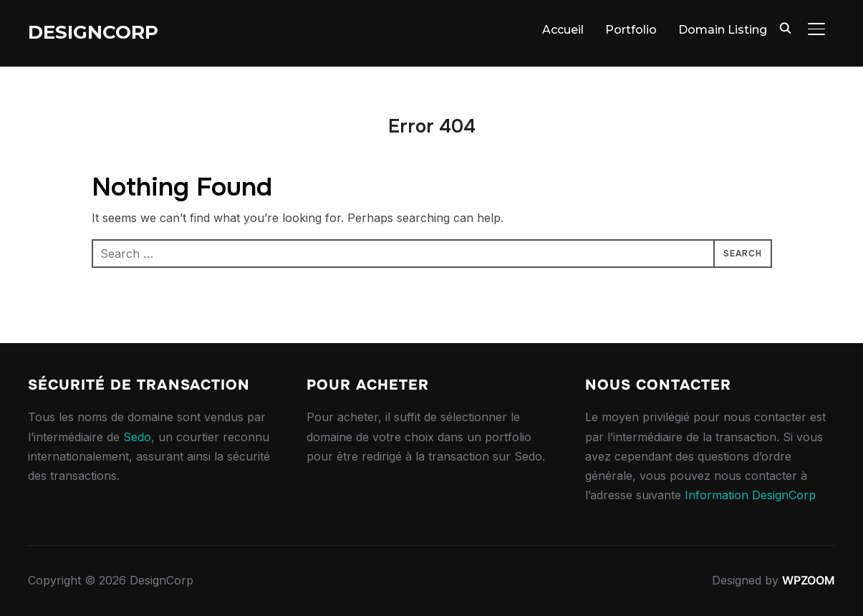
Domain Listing (723, 30)
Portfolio (631, 30)
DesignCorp (93, 32)
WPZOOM (809, 580)
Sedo (137, 437)
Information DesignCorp (750, 495)
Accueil (563, 30)
